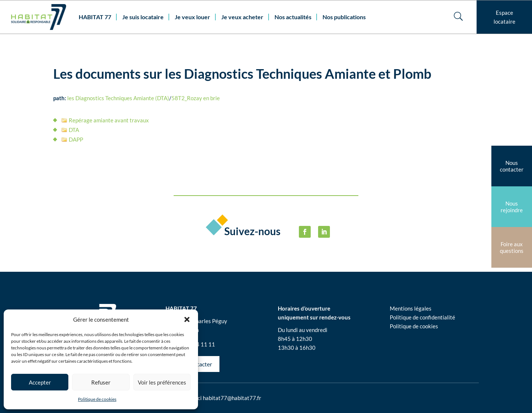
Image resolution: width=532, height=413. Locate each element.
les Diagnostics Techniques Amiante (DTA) (118, 98)
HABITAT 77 (95, 17)
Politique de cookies (97, 399)
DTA (74, 130)
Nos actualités (293, 17)
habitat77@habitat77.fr (232, 398)
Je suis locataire (143, 17)
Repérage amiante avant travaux (109, 120)
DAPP (76, 139)
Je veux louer (192, 17)
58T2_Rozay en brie (196, 98)
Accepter (40, 382)
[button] (187, 319)
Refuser (101, 382)
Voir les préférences (162, 382)
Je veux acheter (242, 17)
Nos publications (344, 17)
